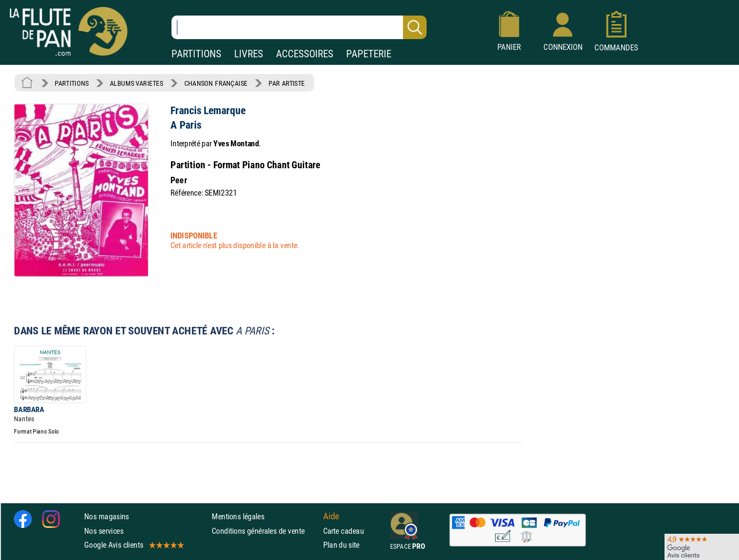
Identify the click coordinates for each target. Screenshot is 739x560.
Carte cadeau (344, 530)
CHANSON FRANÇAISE (216, 83)
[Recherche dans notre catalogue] (299, 27)
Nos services (104, 530)
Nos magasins (107, 516)
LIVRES (249, 54)
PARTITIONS (196, 54)
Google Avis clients (133, 545)
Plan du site (341, 545)
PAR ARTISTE (287, 83)
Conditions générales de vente (265, 530)
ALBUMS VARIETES (136, 83)
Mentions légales (238, 516)
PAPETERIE (369, 54)
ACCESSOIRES (305, 54)
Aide (331, 517)
